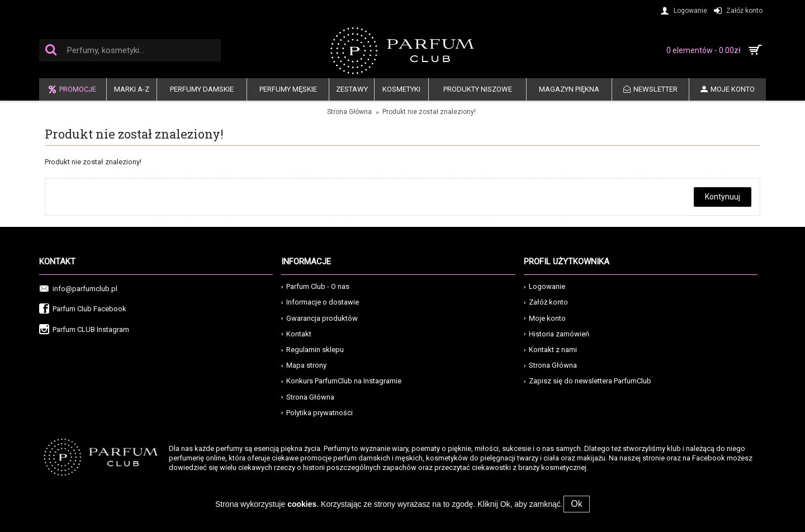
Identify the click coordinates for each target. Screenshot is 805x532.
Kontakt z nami (550, 350)
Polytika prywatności (317, 413)
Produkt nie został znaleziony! (429, 112)
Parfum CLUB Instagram (84, 330)
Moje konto (545, 318)
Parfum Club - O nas (315, 286)
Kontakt (296, 334)
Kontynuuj (723, 197)
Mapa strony (304, 365)
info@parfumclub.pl (78, 289)
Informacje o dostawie (320, 302)
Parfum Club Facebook (83, 309)
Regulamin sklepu (312, 350)
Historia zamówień (557, 334)
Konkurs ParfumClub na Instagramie (341, 381)
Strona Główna (349, 112)
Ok (578, 504)
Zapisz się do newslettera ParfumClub (588, 381)
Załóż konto (546, 302)
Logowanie (544, 286)
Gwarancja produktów (319, 318)
